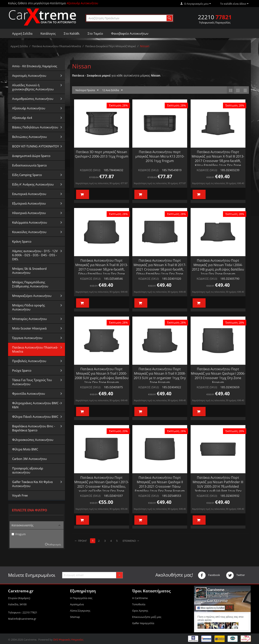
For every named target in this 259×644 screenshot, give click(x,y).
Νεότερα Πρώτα (87, 90)
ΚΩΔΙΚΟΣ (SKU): (90, 170)
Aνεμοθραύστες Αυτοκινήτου (33, 99)
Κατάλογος (48, 33)
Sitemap (75, 617)
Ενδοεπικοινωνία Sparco (29, 165)
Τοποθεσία (139, 604)
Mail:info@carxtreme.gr (22, 619)
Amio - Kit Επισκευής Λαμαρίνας (35, 66)
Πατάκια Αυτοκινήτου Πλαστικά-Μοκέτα (56, 46)
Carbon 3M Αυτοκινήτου (29, 459)
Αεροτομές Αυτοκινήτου (29, 76)
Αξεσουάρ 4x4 (22, 118)
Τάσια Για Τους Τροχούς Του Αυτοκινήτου (32, 382)
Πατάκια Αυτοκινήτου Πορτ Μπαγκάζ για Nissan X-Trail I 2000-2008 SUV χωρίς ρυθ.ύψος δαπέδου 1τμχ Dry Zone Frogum (102, 376)
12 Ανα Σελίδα (112, 90)
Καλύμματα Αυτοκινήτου (30, 222)
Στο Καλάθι (72, 33)
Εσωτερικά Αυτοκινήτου (29, 194)
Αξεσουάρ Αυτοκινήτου (29, 108)
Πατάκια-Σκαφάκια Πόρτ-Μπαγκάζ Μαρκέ (110, 46)
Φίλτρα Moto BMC (25, 449)
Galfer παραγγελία (143, 623)
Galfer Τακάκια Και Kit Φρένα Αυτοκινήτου (32, 484)
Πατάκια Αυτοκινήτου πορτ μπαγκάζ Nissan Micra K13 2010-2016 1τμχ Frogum (160, 156)
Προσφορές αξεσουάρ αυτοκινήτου (28, 470)
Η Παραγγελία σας (81, 598)
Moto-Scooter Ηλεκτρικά (29, 328)
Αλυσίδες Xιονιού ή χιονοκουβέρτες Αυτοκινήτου (33, 87)
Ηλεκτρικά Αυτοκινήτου (29, 213)
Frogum (19, 534)
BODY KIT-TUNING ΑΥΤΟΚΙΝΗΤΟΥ (36, 146)
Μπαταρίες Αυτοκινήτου (29, 319)
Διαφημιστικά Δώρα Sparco (31, 156)
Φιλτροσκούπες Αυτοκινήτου (33, 440)
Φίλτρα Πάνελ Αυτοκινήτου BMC (35, 417)
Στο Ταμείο (95, 33)
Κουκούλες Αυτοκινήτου (29, 232)
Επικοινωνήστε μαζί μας (147, 617)
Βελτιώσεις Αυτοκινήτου (29, 137)
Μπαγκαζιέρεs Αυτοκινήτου (32, 296)
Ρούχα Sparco (22, 370)
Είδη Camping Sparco (27, 175)
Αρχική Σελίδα (22, 33)
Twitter (235, 575)
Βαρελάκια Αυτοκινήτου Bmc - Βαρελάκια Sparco (34, 428)
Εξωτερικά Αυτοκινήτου (29, 203)
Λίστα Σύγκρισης (80, 611)
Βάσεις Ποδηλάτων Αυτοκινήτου (35, 127)
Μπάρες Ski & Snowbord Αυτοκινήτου (29, 271)
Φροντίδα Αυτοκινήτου (29, 393)
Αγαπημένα (77, 604)
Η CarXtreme (140, 598)
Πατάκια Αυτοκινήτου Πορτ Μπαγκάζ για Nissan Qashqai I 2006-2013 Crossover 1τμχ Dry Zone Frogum (218, 376)
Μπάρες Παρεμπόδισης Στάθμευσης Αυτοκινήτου (30, 284)
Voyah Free (20, 495)
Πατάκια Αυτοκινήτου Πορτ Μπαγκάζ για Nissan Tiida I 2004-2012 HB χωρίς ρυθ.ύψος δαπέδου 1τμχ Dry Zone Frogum (218, 267)
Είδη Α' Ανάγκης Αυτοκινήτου (33, 184)
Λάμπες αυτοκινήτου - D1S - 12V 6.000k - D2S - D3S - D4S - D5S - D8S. (35, 255)
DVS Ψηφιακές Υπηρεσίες (68, 640)
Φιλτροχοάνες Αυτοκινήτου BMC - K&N (36, 405)
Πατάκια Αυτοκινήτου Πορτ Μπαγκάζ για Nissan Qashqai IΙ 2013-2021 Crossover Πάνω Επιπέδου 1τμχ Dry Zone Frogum (160, 484)
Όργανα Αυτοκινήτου (27, 338)
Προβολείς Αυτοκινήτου (29, 361)
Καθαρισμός (54, 544)
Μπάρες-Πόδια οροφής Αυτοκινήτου (29, 307)
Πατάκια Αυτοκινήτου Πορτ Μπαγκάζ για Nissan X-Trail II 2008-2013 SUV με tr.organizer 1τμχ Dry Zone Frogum (160, 376)
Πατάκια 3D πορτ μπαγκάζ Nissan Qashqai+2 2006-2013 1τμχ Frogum (102, 154)
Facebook (209, 575)
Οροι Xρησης (140, 611)
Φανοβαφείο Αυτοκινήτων (130, 33)
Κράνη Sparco (22, 241)
